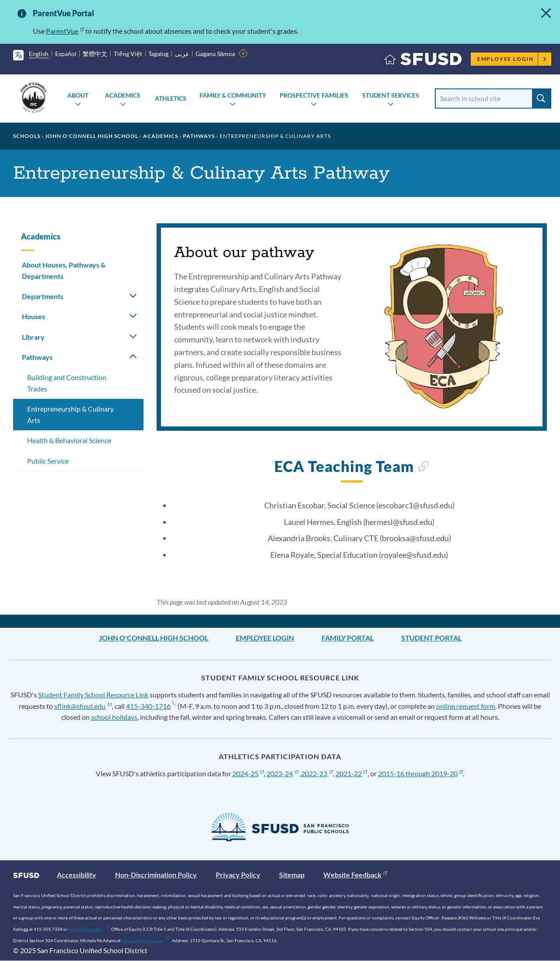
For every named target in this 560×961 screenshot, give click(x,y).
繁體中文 (95, 54)
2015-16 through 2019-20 (421, 773)
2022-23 (317, 773)
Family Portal (348, 638)
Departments (43, 296)
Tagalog (158, 54)
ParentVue (65, 31)
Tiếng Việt (128, 54)
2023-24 (282, 773)
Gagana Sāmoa (215, 54)
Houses (33, 316)
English (39, 54)
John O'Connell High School (92, 136)
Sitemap (292, 875)
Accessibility (77, 875)
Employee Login (512, 59)
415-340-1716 (151, 706)
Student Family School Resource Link (93, 695)
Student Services (391, 95)
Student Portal (431, 638)
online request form (466, 706)
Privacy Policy (238, 875)
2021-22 (352, 773)
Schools (27, 136)
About (78, 95)
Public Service (48, 461)
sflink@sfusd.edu (83, 706)
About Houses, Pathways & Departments (64, 270)
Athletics (171, 98)
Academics (123, 95)
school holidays (114, 717)
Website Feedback (355, 875)
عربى (182, 54)
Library (33, 337)
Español (66, 54)
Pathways (199, 136)
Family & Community (233, 95)
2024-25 (248, 773)
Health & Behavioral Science (69, 440)
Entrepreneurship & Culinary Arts (70, 414)
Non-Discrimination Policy (156, 875)
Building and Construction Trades (67, 383)
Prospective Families (314, 95)
